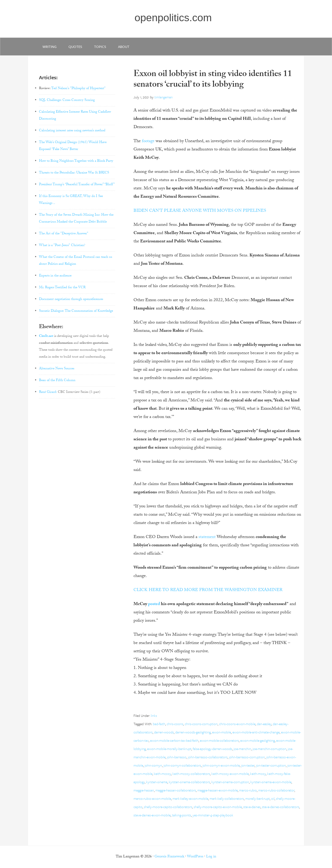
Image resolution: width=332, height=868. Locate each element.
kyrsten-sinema (157, 782)
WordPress (195, 857)
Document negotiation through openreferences (71, 300)
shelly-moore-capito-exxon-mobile (218, 807)
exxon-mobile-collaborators (219, 740)
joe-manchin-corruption (269, 749)
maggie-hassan (144, 790)
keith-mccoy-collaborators (191, 774)
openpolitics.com (173, 18)
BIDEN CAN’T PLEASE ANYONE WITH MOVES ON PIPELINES (200, 211)
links (154, 715)
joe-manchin (242, 749)
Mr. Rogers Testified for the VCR (62, 288)
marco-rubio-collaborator (276, 790)
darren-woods (164, 732)
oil (273, 798)
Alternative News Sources (57, 369)
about (124, 47)
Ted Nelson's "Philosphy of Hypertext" (78, 89)
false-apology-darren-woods (212, 749)
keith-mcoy (258, 774)
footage (148, 141)
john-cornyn (153, 765)
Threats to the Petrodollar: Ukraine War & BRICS (74, 173)
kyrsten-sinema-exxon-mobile (271, 782)
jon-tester (248, 765)
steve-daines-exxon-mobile (152, 815)
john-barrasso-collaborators (208, 757)
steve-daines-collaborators (281, 807)
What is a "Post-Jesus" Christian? (62, 246)
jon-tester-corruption (271, 765)
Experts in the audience (55, 276)
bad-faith (159, 724)
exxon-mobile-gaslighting (258, 740)
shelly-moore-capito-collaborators (168, 807)
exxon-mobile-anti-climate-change (256, 732)
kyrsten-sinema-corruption (230, 782)
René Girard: (48, 392)
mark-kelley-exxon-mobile (190, 798)
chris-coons (175, 724)
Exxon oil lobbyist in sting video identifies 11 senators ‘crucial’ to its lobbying (213, 80)
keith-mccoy (162, 774)
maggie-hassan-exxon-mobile (218, 790)
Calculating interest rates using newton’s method (72, 131)
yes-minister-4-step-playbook (213, 815)
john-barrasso (177, 757)
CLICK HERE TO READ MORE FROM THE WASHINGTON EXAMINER (208, 590)
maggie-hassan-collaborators (176, 790)
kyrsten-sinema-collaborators (189, 782)
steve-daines (252, 807)
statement (207, 537)
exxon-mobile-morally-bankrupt (169, 749)
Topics (100, 47)
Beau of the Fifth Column (57, 381)
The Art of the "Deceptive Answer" (64, 234)
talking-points (182, 815)
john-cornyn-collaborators (182, 765)
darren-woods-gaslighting (193, 732)
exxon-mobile (222, 732)
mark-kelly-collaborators (227, 798)
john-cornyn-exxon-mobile (221, 765)
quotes (75, 47)
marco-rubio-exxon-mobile (152, 798)
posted (154, 604)
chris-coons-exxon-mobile (237, 724)
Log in (211, 857)
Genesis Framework (169, 857)
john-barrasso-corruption (247, 757)
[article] (218, 643)
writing (49, 47)
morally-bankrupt (258, 798)
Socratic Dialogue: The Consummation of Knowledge (76, 311)
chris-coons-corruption (201, 724)
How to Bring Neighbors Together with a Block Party (76, 161)
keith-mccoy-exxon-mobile (230, 774)
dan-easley (264, 724)
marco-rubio (248, 790)
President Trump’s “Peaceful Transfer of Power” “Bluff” (77, 185)
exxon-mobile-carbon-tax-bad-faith (174, 740)
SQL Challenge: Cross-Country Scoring (67, 100)
